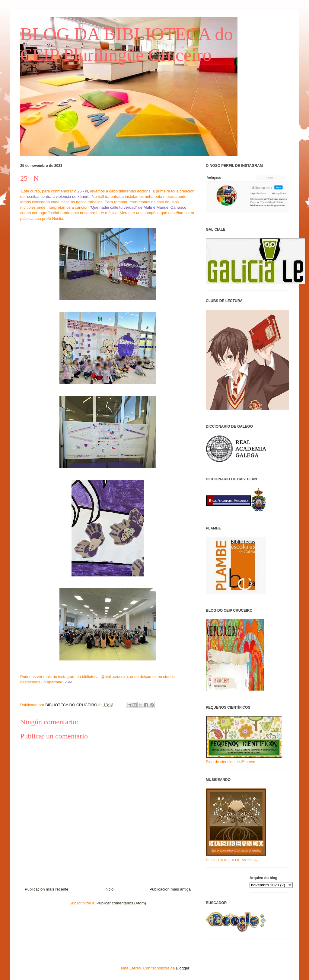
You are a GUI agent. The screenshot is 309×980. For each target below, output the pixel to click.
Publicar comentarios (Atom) (121, 903)
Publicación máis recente (47, 889)
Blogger (183, 968)
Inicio (109, 889)
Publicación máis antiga (170, 889)
